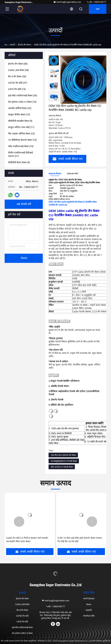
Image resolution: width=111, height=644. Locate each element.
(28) (18, 70)
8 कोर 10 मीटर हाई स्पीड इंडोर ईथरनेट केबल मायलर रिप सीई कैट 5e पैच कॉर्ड (80, 540)
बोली (98, 9)
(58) (18, 64)
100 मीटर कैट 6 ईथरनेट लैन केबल (63, 455)
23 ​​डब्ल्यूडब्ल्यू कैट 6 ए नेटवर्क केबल (64, 461)
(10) (19, 115)
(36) (17, 76)
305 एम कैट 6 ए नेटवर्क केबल (62, 467)
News (89, 604)
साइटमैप (89, 610)
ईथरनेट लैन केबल (24, 45)
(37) (18, 83)
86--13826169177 (97, 2)
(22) (21, 134)
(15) (17, 89)
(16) (22, 102)
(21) (20, 154)
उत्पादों (12, 45)
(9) (20, 121)
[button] (19, 522)
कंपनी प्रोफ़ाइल (89, 599)
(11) (21, 127)
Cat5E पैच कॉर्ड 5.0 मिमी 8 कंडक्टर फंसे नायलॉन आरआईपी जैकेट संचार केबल (27, 540)
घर (6, 45)
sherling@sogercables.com (67, 2)
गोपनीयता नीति (89, 616)
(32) (20, 108)
